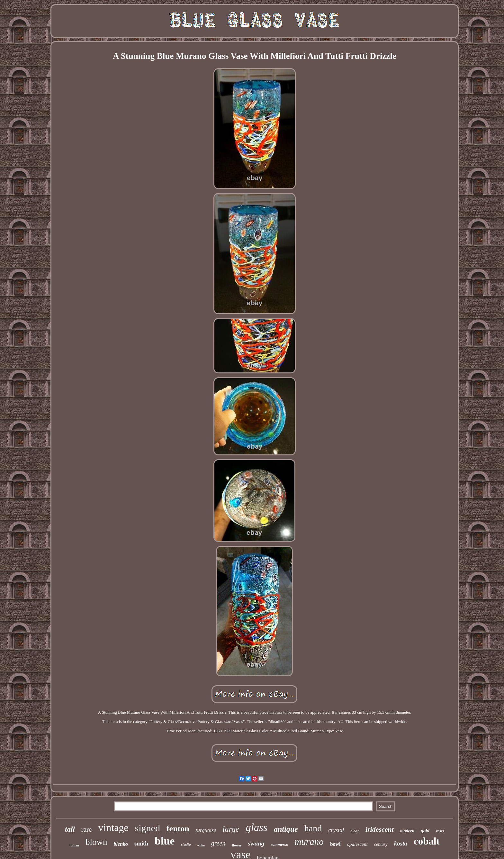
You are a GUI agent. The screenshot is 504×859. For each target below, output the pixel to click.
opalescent (357, 844)
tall (70, 829)
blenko (121, 844)
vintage (113, 827)
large (231, 829)
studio (186, 845)
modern (407, 831)
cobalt (427, 841)
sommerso (279, 844)
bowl (335, 844)
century (381, 844)
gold (425, 831)
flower (237, 845)
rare (87, 829)
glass (256, 827)
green (218, 843)
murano (309, 842)
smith (141, 844)
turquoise (206, 830)
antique (286, 829)
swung (256, 843)
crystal (336, 830)
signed (148, 828)
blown (96, 842)
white (201, 845)
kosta (401, 843)
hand (313, 828)
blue (165, 841)
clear (355, 831)
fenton (178, 829)
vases (440, 831)
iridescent (380, 829)
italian (74, 845)
